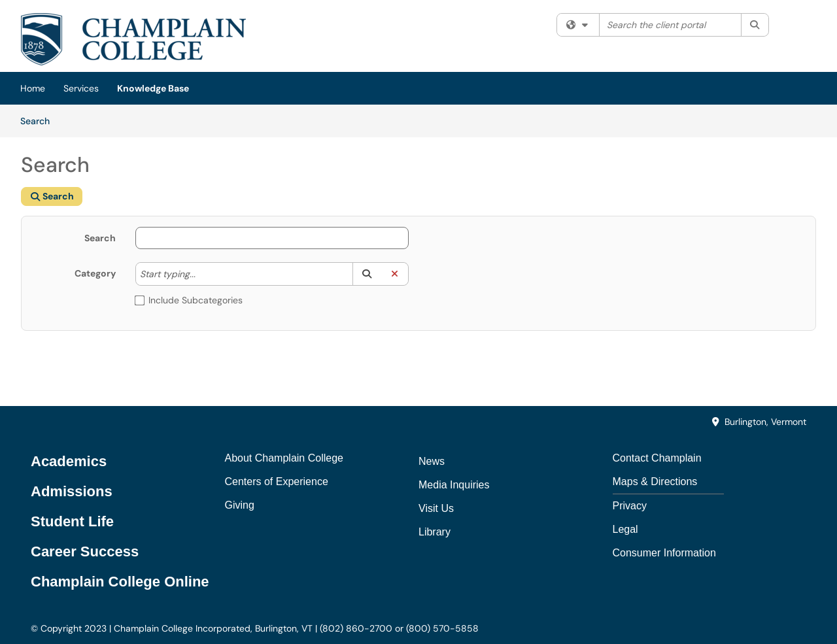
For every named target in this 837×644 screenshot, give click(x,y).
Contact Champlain (657, 458)
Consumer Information (664, 553)
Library (435, 532)
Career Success (85, 551)
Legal (625, 529)
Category (95, 273)
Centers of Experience (277, 482)
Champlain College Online (120, 582)
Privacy (630, 506)
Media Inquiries (454, 485)
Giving (240, 505)
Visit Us (436, 508)
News (432, 461)
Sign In (801, 25)
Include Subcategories (189, 300)
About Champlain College (284, 458)
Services (81, 88)
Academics (69, 461)
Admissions (72, 491)
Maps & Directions (655, 482)
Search (40, 120)
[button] (367, 274)
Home (33, 88)
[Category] (202, 274)
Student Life (72, 521)
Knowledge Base (153, 88)
